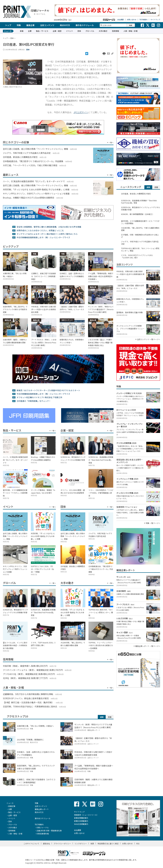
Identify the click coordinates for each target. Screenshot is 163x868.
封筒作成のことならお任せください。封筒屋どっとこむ (40, 230)
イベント (69, 31)
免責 (92, 843)
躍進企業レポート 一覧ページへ (148, 646)
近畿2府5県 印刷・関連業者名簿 (49, 831)
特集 (19, 25)
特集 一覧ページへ (153, 523)
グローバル (90, 31)
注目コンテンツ (47, 25)
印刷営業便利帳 (43, 834)
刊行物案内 (143, 20)
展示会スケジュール (85, 25)
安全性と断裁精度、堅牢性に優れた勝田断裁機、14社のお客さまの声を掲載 (49, 227)
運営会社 (46, 843)
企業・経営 (57, 31)
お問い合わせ (132, 20)
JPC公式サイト (81, 112)
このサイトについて (31, 843)
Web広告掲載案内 (81, 824)
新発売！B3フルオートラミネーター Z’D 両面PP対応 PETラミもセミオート (48, 390)
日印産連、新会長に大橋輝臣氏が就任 (136, 194)
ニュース (10, 803)
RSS (138, 843)
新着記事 (12, 806)
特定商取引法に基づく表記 (108, 843)
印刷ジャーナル (43, 827)
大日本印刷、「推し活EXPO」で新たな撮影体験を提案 (140, 229)
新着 (22, 31)
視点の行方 (65, 25)
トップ (8, 25)
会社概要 (121, 20)
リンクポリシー (81, 843)
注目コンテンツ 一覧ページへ (149, 339)
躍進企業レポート (42, 809)
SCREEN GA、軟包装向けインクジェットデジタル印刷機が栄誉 (141, 209)
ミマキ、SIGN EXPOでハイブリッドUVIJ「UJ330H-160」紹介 (137, 256)
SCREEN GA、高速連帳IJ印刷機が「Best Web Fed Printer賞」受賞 (139, 202)
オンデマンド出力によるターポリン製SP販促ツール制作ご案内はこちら (47, 234)
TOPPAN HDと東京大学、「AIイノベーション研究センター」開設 (140, 250)
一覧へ (111, 143)
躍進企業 (30, 25)
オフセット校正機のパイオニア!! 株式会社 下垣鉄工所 (39, 397)
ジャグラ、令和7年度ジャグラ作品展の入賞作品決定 (140, 243)
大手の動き (103, 31)
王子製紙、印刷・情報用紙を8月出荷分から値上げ (140, 236)
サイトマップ (155, 20)
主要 (30, 31)
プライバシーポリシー (62, 843)
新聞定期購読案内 (81, 818)
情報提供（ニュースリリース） (86, 815)
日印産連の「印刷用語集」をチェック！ (34, 401)
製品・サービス (42, 31)
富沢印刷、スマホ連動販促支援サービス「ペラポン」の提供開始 (140, 222)
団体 (79, 31)
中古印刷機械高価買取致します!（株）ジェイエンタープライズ (43, 237)
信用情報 (115, 31)
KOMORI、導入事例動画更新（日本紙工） (138, 214)
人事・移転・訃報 (130, 31)
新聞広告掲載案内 (81, 821)
